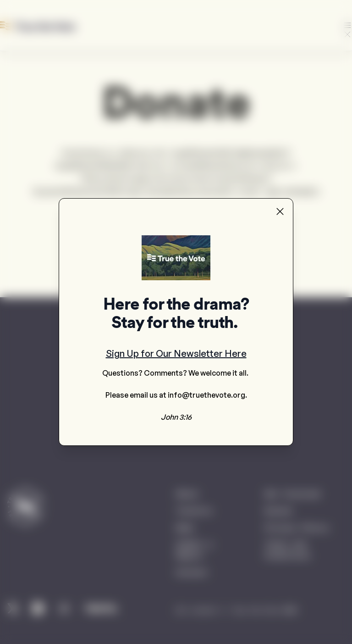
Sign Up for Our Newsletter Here (176, 353)
